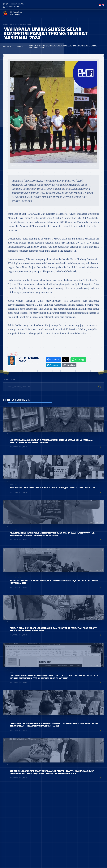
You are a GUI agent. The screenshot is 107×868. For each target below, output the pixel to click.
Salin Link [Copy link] (69, 365)
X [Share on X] (66, 360)
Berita (20, 47)
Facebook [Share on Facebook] (53, 360)
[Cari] (100, 387)
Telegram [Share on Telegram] (53, 365)
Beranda (7, 47)
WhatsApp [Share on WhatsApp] (78, 360)
